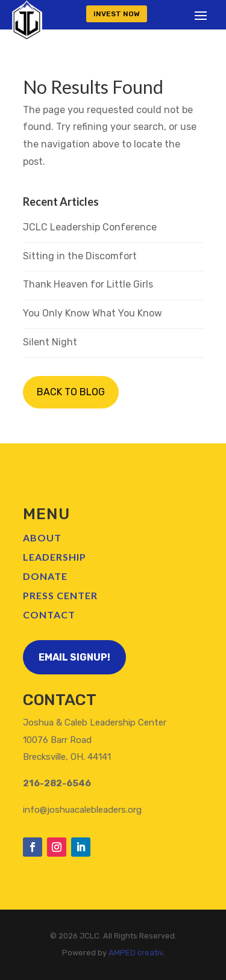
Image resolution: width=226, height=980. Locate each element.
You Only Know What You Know (93, 313)
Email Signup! (74, 657)
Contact (49, 615)
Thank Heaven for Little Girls (88, 284)
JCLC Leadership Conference (90, 227)
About (42, 538)
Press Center (60, 595)
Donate (45, 576)
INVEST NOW (117, 14)
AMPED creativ (136, 953)
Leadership (55, 557)
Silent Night (50, 342)
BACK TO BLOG (71, 392)
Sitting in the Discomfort (80, 256)
